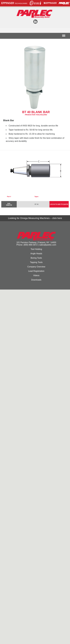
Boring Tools (36, 258)
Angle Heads (36, 254)
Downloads (36, 280)
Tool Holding (36, 249)
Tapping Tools (36, 262)
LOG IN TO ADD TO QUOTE (59, 204)
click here (57, 218)
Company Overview (36, 267)
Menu (64, 37)
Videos (36, 275)
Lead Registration (36, 271)
